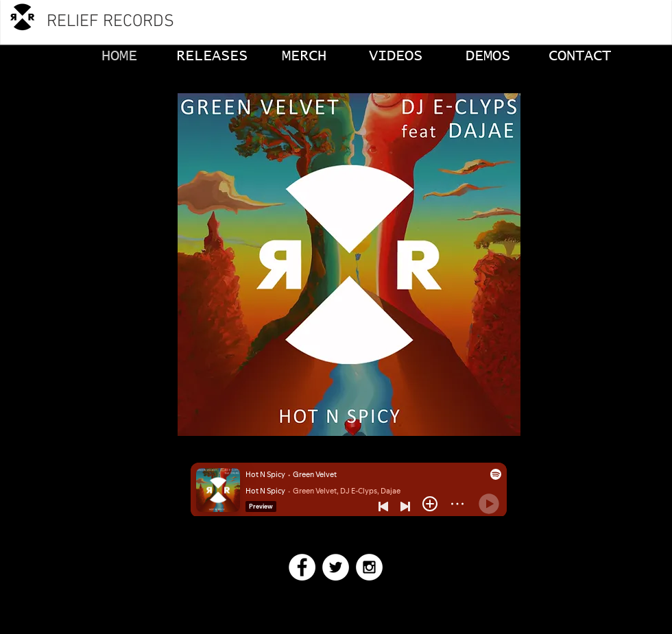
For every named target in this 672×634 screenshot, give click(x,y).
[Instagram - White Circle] (369, 567)
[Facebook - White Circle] (302, 567)
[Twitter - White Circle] (336, 567)
